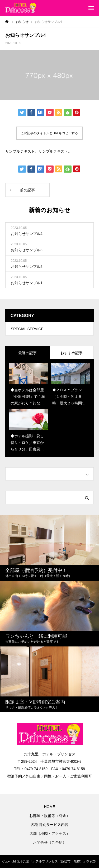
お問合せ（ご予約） (50, 842)
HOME (50, 807)
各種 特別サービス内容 (50, 825)
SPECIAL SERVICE (27, 329)
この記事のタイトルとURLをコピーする (49, 133)
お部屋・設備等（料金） (50, 816)
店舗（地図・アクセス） (50, 834)
